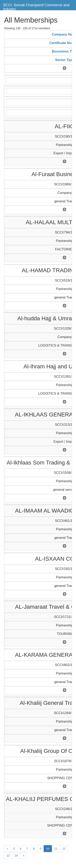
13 (8, 855)
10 (48, 849)
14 (16, 855)
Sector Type (65, 60)
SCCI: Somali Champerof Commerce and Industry (36, 7)
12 (64, 849)
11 (56, 849)
